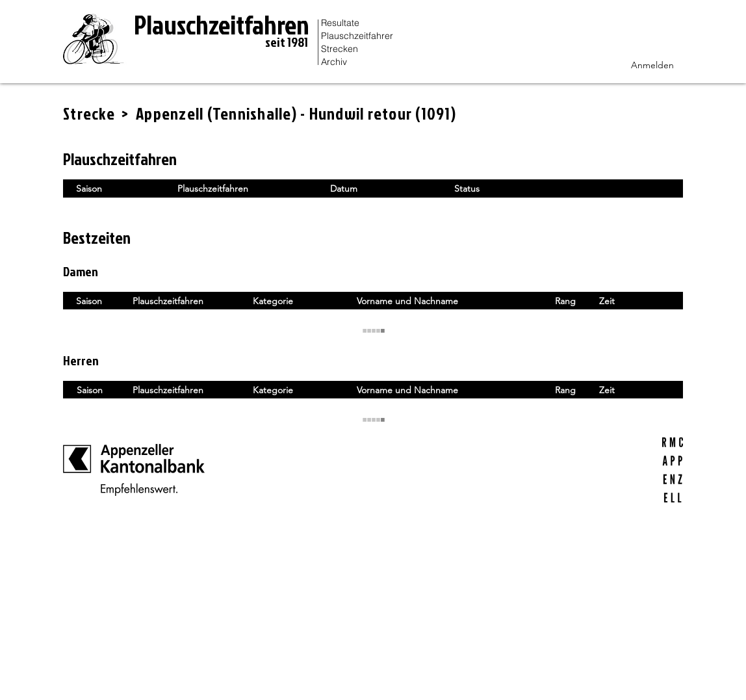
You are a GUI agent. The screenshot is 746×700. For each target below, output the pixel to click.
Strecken (340, 49)
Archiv (334, 62)
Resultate (340, 23)
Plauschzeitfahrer (357, 36)
